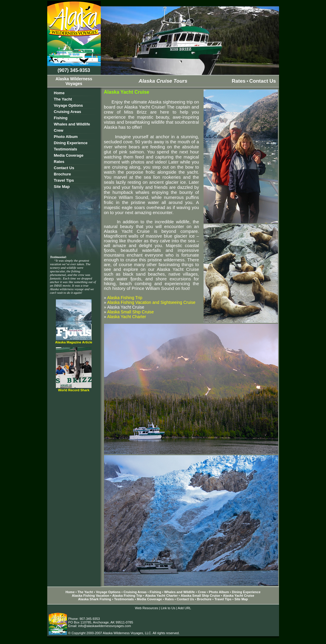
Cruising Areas (67, 112)
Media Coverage (69, 155)
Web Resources (147, 608)
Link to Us (168, 608)
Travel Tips (64, 180)
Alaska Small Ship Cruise (130, 312)
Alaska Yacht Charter (126, 317)
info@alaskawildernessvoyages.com (104, 626)
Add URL (184, 608)
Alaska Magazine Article (74, 342)
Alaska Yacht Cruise (238, 596)
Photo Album (66, 137)
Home (59, 93)
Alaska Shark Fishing (95, 599)
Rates (239, 81)
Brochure (62, 174)
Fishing (61, 118)
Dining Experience (71, 143)
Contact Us (263, 81)
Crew (59, 130)
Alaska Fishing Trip (125, 298)
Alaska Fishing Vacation (91, 596)
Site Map (62, 187)
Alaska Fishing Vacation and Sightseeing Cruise (151, 302)
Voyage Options (68, 105)
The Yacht (63, 99)
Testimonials (66, 149)
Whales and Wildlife (72, 124)
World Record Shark (74, 390)
